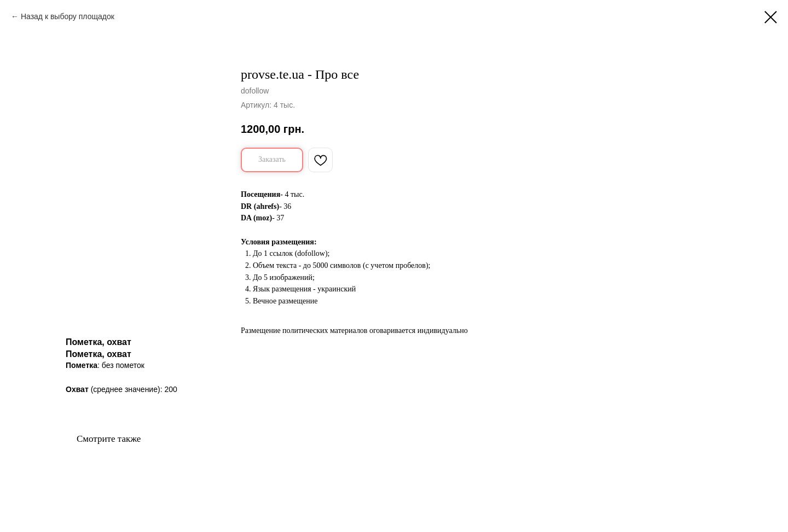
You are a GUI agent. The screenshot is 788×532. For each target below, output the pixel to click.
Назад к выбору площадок (68, 16)
